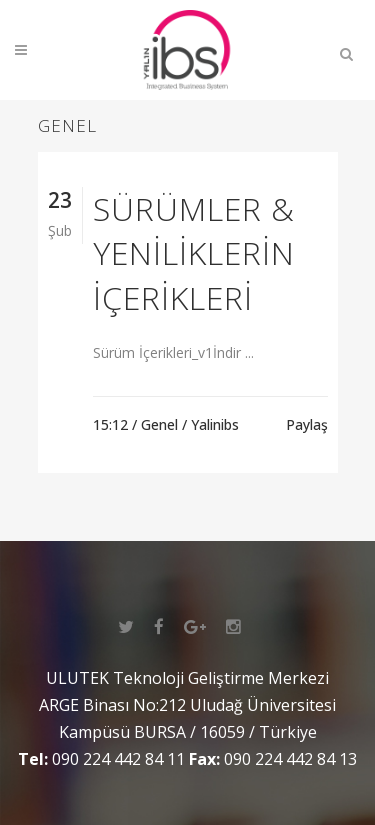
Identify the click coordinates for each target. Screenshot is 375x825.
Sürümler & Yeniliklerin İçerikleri (194, 253)
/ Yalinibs (210, 424)
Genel (159, 424)
